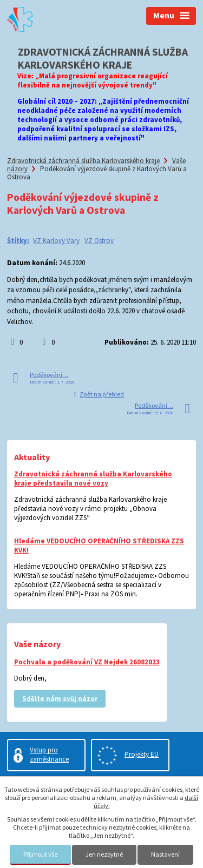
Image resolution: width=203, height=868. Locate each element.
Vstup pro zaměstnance (49, 755)
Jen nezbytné (104, 854)
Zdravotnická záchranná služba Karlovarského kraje (83, 161)
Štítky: (18, 241)
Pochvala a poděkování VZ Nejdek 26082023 (87, 662)
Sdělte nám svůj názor (60, 699)
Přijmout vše (40, 854)
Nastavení (165, 854)
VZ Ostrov (99, 241)
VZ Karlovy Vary (56, 241)
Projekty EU (142, 754)
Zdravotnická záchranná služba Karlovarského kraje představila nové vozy (93, 479)
